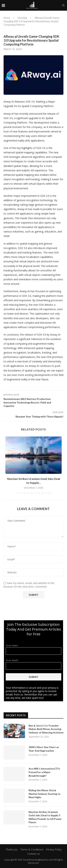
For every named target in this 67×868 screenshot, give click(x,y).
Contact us (34, 854)
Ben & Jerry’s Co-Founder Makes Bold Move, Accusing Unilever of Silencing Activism (46, 729)
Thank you (12, 849)
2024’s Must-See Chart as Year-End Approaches (44, 749)
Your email (33, 664)
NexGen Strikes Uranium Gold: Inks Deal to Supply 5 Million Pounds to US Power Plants (45, 817)
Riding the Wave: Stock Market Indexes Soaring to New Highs (44, 794)
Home (7, 18)
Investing (22, 18)
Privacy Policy (54, 849)
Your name (33, 649)
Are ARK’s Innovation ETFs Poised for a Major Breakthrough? (44, 772)
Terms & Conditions (32, 849)
